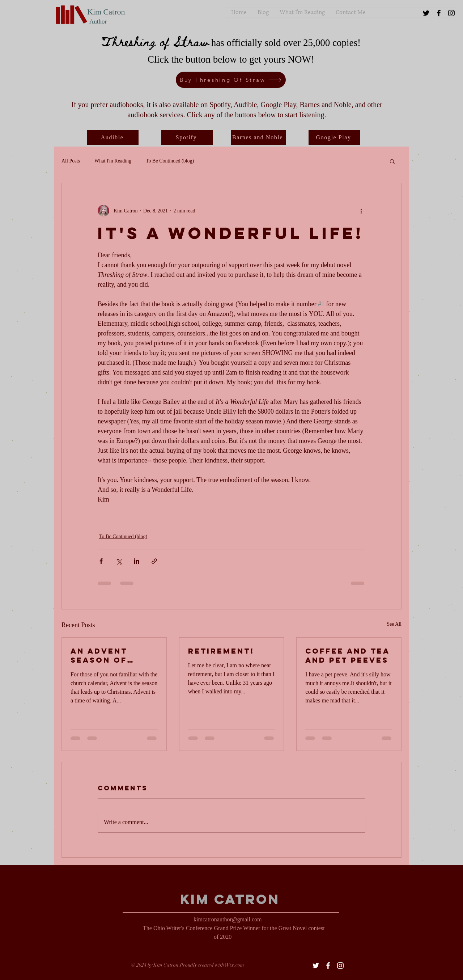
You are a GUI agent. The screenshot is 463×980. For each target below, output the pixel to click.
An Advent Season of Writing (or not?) (103, 655)
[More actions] (361, 211)
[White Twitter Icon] (316, 966)
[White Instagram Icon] (340, 966)
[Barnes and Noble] (258, 138)
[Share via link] (154, 561)
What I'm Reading (113, 161)
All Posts (71, 161)
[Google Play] (334, 138)
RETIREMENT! (221, 651)
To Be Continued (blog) (170, 161)
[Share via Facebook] (101, 561)
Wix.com (235, 965)
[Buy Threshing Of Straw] (231, 80)
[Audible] (113, 138)
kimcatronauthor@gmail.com (228, 919)
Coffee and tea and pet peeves (348, 655)
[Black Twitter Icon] (426, 13)
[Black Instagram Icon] (451, 13)
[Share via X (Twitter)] (119, 561)
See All (394, 624)
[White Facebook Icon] (328, 966)
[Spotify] (187, 138)
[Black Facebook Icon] (439, 13)
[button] (392, 161)
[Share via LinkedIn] (137, 561)
